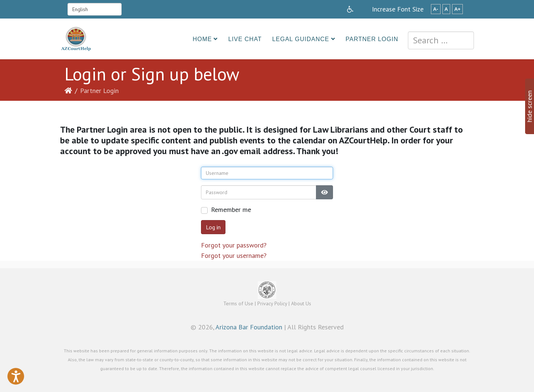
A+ (457, 9)
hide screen (529, 106)
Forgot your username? (234, 255)
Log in (213, 227)
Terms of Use (238, 303)
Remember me (231, 210)
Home (202, 39)
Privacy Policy (272, 303)
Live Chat (245, 39)
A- (436, 9)
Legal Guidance (301, 39)
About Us (301, 303)
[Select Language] (95, 9)
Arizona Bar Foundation (249, 327)
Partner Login (372, 39)
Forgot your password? (234, 245)
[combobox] (441, 40)
